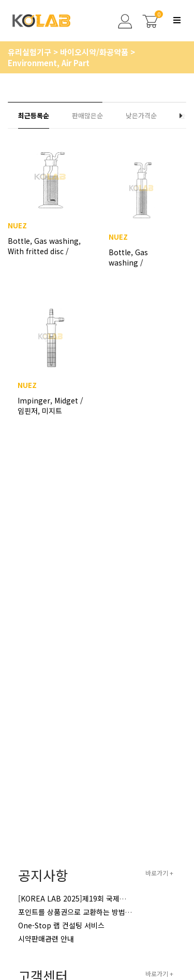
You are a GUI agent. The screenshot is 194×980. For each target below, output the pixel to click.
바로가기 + (159, 873)
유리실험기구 (31, 52)
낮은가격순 (141, 115)
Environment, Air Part (49, 63)
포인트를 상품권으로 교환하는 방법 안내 (79, 912)
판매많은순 (87, 115)
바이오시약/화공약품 (95, 52)
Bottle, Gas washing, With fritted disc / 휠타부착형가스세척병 (44, 251)
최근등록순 (34, 115)
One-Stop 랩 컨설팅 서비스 (61, 925)
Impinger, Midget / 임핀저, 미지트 (50, 406)
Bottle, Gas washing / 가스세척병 (128, 257)
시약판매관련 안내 (46, 939)
